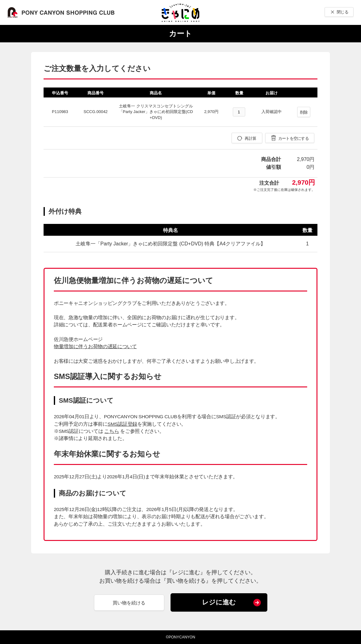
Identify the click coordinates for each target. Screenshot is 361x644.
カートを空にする (293, 138)
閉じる (342, 12)
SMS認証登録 (122, 424)
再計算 (250, 138)
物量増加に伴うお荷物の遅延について (95, 346)
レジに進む (219, 602)
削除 (304, 112)
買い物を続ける (129, 603)
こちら (112, 431)
